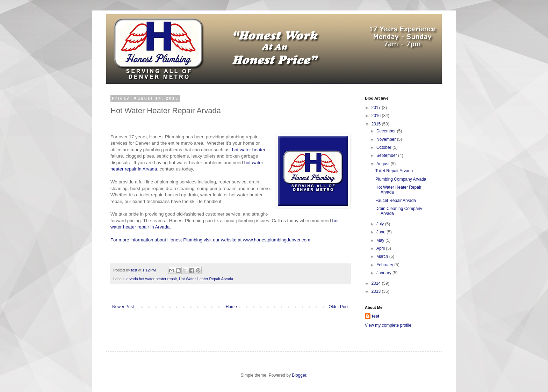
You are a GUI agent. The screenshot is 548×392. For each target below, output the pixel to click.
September (387, 155)
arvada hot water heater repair (152, 279)
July (381, 224)
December (387, 131)
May (381, 240)
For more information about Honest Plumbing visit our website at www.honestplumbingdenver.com (210, 240)
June (381, 232)
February (385, 265)
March (383, 256)
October (384, 147)
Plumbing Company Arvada (401, 179)
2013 (377, 291)
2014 (377, 283)
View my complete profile (388, 325)
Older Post (338, 307)
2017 (377, 108)
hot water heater (249, 150)
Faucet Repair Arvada (396, 201)
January (384, 273)
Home (231, 307)
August (384, 164)
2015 (377, 124)
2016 (377, 116)
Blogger (299, 375)
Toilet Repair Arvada (394, 171)
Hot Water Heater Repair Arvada (206, 279)
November (387, 139)
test (376, 316)
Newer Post (123, 307)
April (381, 248)
